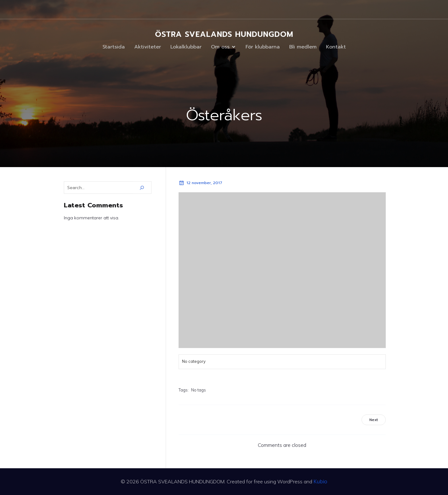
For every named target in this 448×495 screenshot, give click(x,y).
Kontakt (336, 47)
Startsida (114, 47)
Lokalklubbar (186, 47)
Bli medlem (303, 47)
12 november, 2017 (200, 183)
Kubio (320, 481)
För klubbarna (263, 47)
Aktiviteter (148, 47)
